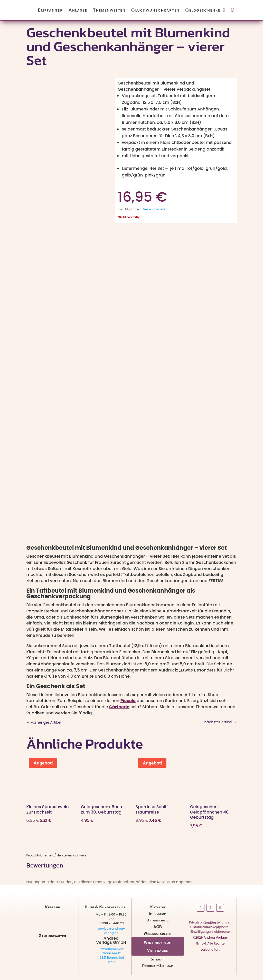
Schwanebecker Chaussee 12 (111, 951)
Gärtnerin (119, 707)
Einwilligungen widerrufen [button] (210, 933)
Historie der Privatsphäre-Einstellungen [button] (210, 928)
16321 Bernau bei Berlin (111, 960)
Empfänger (50, 10)
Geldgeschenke (203, 10)
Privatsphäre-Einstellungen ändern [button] (210, 923)
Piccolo (128, 701)
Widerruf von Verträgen (158, 946)
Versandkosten (155, 209)
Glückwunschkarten (155, 10)
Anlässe (78, 10)
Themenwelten (109, 10)
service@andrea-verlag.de (111, 931)
